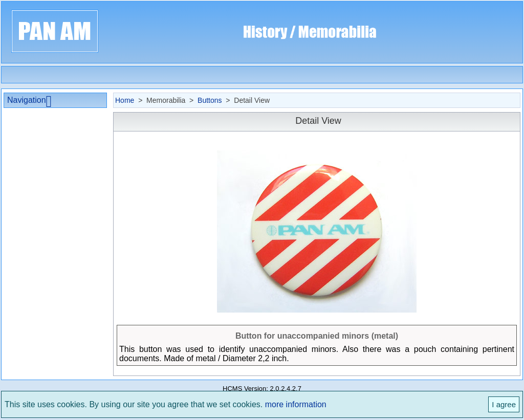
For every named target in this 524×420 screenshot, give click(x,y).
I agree (504, 404)
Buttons (210, 100)
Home (125, 100)
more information (296, 404)
